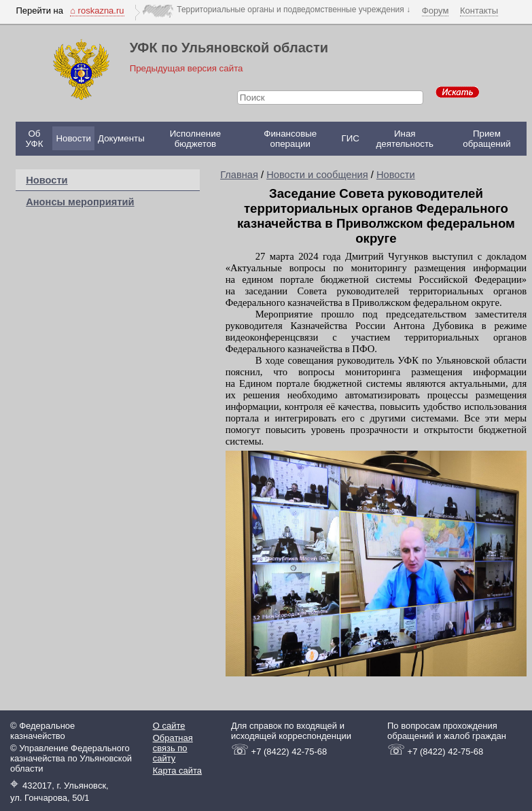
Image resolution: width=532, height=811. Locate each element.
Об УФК (34, 139)
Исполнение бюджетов (195, 139)
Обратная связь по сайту (173, 748)
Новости (73, 138)
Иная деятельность (405, 139)
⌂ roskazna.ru (97, 11)
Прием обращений (486, 139)
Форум (436, 11)
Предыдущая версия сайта (187, 68)
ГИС (350, 138)
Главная (239, 175)
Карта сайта (177, 771)
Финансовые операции (290, 139)
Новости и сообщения (317, 175)
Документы (121, 138)
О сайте (169, 726)
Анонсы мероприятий (80, 202)
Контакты (479, 11)
